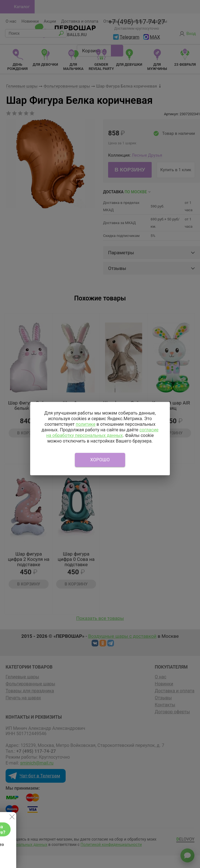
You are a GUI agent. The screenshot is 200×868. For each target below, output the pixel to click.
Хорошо (100, 460)
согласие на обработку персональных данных (102, 433)
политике (86, 424)
